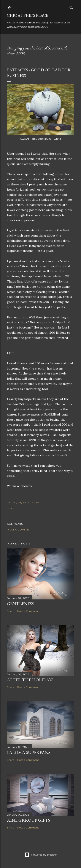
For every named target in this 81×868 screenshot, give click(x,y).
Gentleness (20, 604)
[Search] (71, 7)
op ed (10, 508)
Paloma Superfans (29, 752)
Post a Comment (19, 530)
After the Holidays (30, 680)
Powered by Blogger (41, 855)
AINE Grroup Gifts (29, 820)
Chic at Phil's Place (27, 15)
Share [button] (36, 502)
